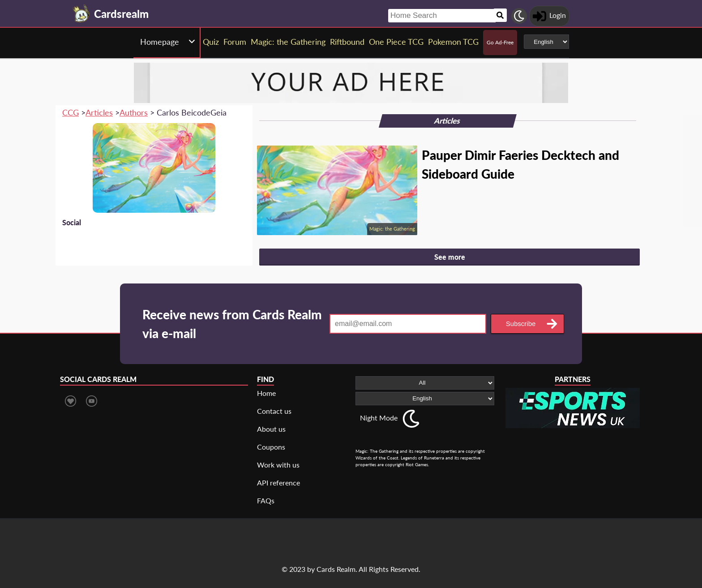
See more (450, 257)
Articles (99, 112)
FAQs (266, 500)
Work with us (278, 465)
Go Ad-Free (500, 42)
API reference (278, 483)
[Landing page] (81, 13)
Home (266, 393)
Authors (134, 112)
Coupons (271, 447)
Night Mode (379, 418)
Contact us (274, 411)
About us (271, 429)
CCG (71, 112)
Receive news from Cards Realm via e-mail (232, 324)
